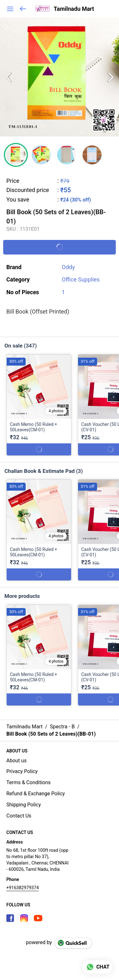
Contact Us (19, 816)
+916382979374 (23, 888)
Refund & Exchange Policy (36, 794)
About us (17, 761)
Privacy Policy (22, 771)
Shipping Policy (24, 805)
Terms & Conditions (29, 782)
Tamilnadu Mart (74, 9)
